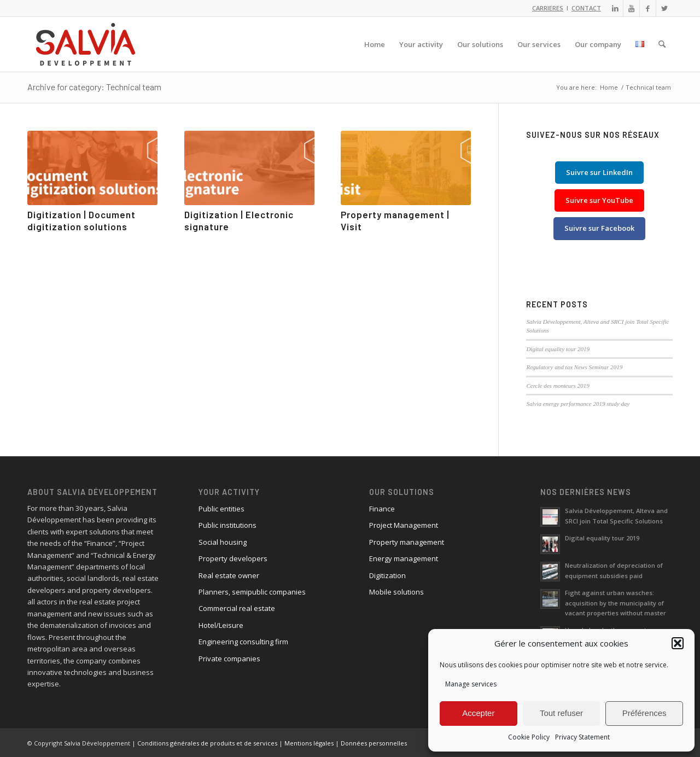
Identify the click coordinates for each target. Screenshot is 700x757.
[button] (678, 643)
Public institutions (227, 525)
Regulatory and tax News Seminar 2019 (574, 367)
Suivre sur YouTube (599, 200)
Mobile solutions (396, 592)
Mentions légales (309, 743)
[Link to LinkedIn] (615, 8)
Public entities (221, 509)
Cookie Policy (529, 737)
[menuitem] (375, 44)
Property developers (233, 558)
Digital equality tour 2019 (558, 349)
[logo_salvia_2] (86, 44)
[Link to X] (664, 8)
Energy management (404, 558)
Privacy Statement (582, 737)
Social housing (223, 542)
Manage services (471, 684)
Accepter (478, 713)
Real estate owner (229, 575)
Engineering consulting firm (243, 642)
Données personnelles (374, 743)
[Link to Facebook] (648, 8)
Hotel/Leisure (221, 625)
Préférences (644, 713)
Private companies (229, 659)
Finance (382, 509)
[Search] (662, 44)
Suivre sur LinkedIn (599, 172)
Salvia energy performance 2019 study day (578, 404)
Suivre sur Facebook (599, 228)
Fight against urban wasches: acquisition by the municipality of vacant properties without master (616, 603)
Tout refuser (561, 713)
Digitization (387, 575)
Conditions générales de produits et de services (207, 743)
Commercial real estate (237, 608)
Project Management (404, 525)
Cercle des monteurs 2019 (558, 386)
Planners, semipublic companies (252, 592)
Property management (407, 542)
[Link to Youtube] (631, 8)
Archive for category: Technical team (94, 87)
